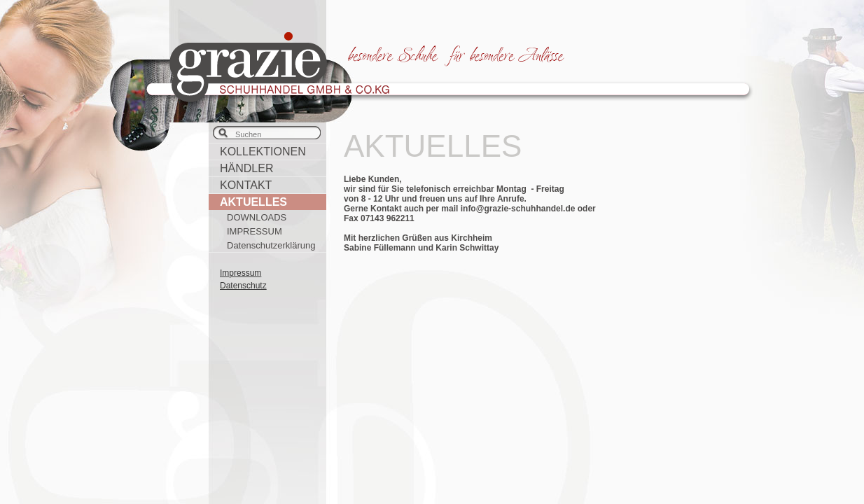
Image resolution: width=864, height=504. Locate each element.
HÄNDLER (246, 168)
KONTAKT (246, 185)
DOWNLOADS (257, 217)
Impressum (241, 273)
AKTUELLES (253, 202)
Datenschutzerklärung (271, 245)
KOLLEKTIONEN (263, 152)
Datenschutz (243, 286)
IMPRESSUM (255, 231)
